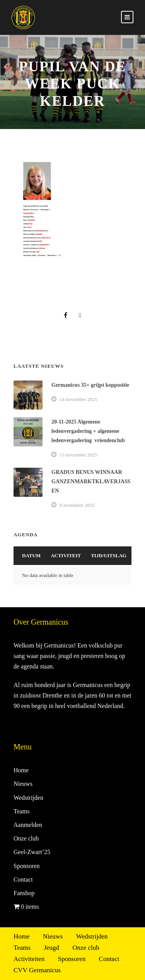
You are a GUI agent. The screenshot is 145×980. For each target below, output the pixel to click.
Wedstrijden (28, 798)
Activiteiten (29, 959)
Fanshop (24, 893)
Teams (22, 811)
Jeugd (51, 948)
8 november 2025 (77, 505)
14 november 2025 (78, 399)
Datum (31, 555)
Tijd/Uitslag (109, 555)
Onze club (26, 838)
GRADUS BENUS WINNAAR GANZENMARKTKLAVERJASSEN (91, 481)
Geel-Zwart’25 (32, 852)
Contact (23, 879)
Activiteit (66, 555)
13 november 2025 (78, 455)
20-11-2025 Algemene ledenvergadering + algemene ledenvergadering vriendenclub (88, 431)
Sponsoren (27, 866)
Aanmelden (28, 825)
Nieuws (23, 784)
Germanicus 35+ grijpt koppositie (90, 385)
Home (21, 770)
